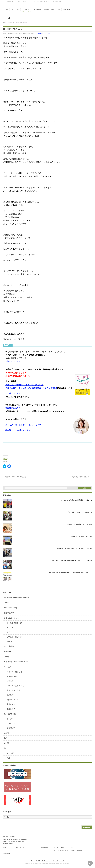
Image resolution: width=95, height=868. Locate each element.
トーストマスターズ (14, 623)
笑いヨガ (10, 753)
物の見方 (10, 695)
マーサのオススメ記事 (75, 850)
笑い (49, 33)
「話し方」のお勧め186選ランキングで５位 (24, 385)
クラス (30, 847)
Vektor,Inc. (59, 863)
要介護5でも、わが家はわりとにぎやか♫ (80, 524)
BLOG (40, 33)
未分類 (6, 743)
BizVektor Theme (47, 863)
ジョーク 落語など (14, 672)
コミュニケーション (12, 618)
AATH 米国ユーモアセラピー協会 (17, 598)
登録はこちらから (13, 408)
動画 (6, 738)
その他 (6, 657)
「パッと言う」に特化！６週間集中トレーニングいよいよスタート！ (71, 561)
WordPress (36, 863)
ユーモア (45, 33)
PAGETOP (87, 827)
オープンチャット (11, 608)
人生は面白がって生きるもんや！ (81, 477)
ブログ (71, 847)
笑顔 (8, 758)
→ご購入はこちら (13, 394)
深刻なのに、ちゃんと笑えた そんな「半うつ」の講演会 (75, 548)
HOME (5, 847)
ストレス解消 (12, 676)
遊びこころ (11, 709)
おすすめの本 (9, 613)
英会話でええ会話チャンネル (18, 430)
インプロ (10, 719)
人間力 (6, 733)
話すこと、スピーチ (14, 637)
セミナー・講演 (59, 847)
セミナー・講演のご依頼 (61, 850)
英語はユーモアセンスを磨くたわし (15, 477)
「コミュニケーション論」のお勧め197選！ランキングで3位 (31, 388)
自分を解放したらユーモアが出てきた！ (80, 512)
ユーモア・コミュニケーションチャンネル (24, 425)
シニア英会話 (9, 646)
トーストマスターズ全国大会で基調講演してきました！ (75, 500)
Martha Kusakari (45, 861)
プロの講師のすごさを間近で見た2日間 (80, 536)
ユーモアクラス (10, 714)
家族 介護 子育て (14, 690)
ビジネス (10, 681)
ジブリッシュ (12, 723)
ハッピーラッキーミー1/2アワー (16, 662)
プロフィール (20, 847)
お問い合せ (6, 854)
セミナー (7, 652)
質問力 (9, 641)
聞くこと (10, 632)
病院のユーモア (13, 700)
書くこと (10, 627)
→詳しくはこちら (13, 361)
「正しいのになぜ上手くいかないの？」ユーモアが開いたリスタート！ (70, 573)
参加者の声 (11, 728)
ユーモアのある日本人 (15, 686)
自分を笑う (11, 704)
